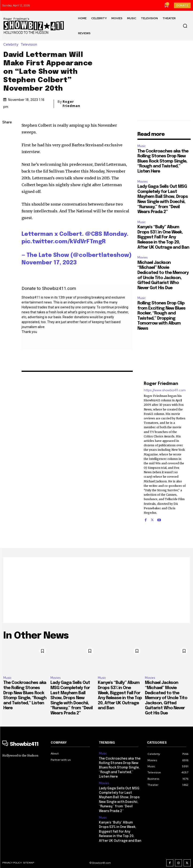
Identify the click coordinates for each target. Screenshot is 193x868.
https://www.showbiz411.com (165, 390)
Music (142, 146)
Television (30, 44)
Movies (142, 182)
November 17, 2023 (49, 263)
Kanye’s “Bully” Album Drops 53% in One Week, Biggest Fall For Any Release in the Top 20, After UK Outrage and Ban (163, 237)
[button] (185, 26)
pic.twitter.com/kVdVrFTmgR (64, 242)
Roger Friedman (71, 104)
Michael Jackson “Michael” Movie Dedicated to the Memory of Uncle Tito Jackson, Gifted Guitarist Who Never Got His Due (166, 698)
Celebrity (12, 44)
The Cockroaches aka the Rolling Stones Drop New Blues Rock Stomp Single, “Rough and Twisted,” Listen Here (163, 161)
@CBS (94, 234)
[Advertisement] (96, 590)
